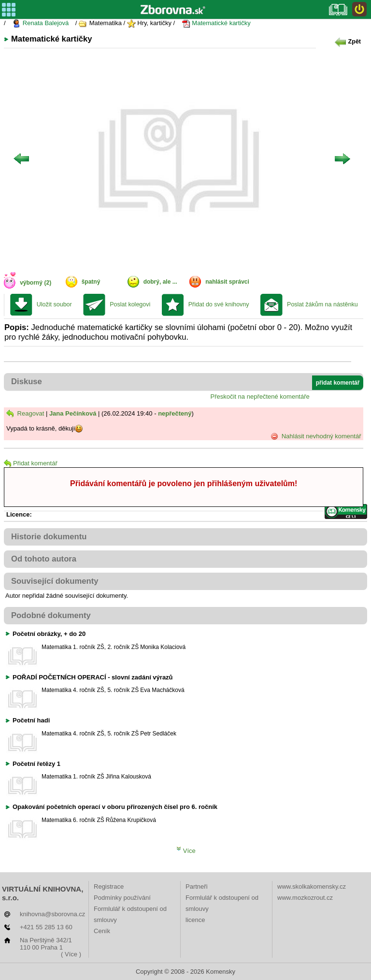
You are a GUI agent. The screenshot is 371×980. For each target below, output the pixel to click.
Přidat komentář (31, 463)
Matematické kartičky (216, 23)
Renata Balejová (40, 23)
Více (186, 851)
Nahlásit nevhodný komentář (316, 436)
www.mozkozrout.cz (305, 898)
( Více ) (71, 954)
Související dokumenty (55, 581)
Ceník (102, 931)
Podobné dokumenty (51, 615)
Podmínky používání (122, 898)
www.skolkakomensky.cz (312, 886)
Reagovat (25, 413)
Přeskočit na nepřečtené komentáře (260, 396)
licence (195, 920)
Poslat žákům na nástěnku (322, 304)
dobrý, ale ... (160, 282)
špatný (91, 282)
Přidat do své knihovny (219, 304)
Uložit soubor (54, 304)
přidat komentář (338, 383)
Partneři (197, 886)
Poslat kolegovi (130, 304)
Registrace (109, 886)
